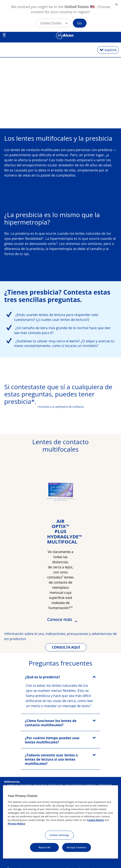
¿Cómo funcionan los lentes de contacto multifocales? (51, 723)
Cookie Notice (96, 820)
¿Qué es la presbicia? (42, 677)
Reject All (45, 847)
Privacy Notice (16, 824)
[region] (60, 822)
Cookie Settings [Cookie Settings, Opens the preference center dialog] (59, 835)
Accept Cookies (77, 847)
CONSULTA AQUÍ (66, 647)
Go (80, 23)
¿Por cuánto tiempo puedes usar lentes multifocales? (52, 740)
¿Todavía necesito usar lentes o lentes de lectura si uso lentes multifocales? (51, 759)
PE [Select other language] (4, 35)
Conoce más (60, 619)
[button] (54, 23)
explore (111, 50)
